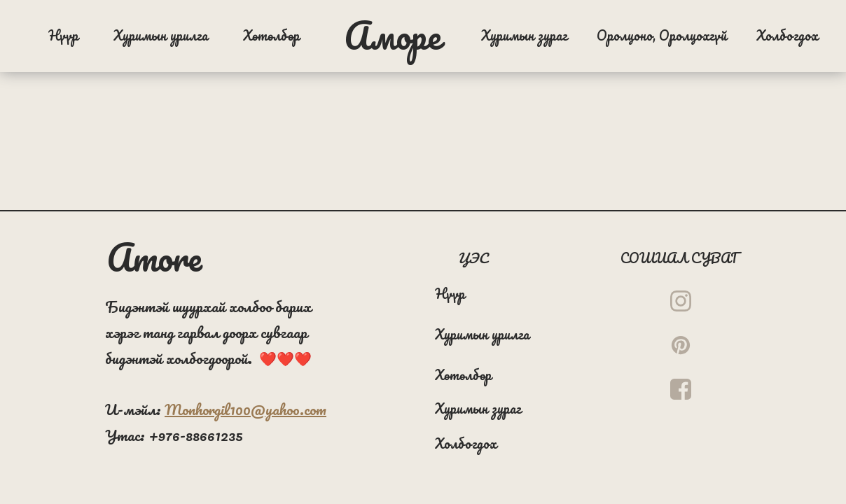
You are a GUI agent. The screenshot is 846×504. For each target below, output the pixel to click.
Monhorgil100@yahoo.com (245, 409)
